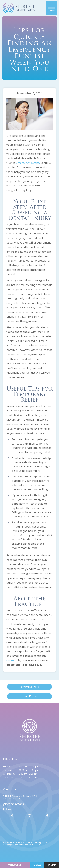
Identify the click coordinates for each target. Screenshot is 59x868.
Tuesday (7, 770)
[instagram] (29, 816)
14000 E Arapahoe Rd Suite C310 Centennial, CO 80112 (20, 797)
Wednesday (9, 774)
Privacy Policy (41, 842)
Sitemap (30, 842)
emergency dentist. (28, 163)
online (10, 660)
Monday (7, 766)
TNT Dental (36, 845)
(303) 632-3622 (14, 804)
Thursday (8, 778)
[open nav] (52, 8)
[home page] (19, 8)
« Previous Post (29, 687)
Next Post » (29, 696)
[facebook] (47, 816)
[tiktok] (12, 816)
